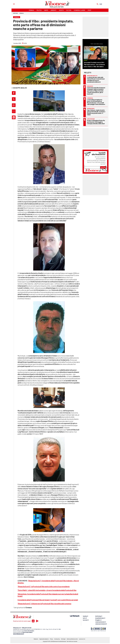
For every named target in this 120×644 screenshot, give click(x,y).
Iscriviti (103, 167)
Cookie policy (57, 639)
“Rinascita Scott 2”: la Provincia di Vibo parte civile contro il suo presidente (44, 587)
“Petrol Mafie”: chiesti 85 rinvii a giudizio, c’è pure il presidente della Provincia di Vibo (47, 590)
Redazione (36, 639)
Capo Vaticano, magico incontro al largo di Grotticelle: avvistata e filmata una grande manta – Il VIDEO (96, 112)
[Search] (98, 4)
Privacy (51, 639)
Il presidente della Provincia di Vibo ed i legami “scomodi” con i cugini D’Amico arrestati (48, 600)
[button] (14, 93)
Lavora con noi (82, 639)
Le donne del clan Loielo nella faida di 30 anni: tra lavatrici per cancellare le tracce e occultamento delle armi (96, 80)
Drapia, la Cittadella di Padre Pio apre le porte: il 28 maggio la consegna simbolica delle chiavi (96, 122)
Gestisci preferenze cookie (72, 639)
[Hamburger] (12, 4)
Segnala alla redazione (44, 639)
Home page (15, 13)
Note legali (63, 639)
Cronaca (22, 13)
